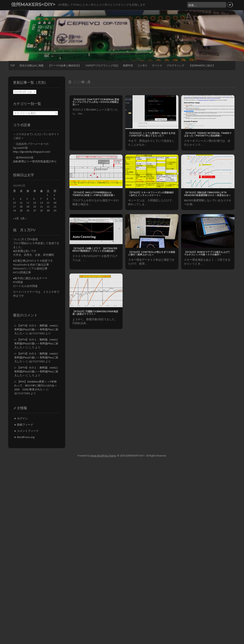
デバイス (157, 65)
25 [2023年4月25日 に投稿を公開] (21, 210)
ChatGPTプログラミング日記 (102, 65)
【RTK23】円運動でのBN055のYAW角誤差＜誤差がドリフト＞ (95, 312)
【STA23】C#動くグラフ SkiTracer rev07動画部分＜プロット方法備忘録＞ (95, 249)
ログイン (22, 418)
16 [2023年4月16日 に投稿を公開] (55, 202)
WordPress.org (26, 437)
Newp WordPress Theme (103, 455)
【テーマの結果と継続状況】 (65, 65)
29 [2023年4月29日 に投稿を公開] (48, 210)
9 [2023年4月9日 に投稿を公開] (54, 199)
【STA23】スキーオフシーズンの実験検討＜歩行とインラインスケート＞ (151, 194)
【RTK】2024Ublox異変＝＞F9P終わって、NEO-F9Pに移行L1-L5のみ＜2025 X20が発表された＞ (36, 385)
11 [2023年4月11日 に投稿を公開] (21, 202)
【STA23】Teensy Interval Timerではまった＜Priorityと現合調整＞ (208, 134)
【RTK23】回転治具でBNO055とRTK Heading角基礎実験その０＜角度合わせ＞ (208, 194)
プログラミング (175, 65)
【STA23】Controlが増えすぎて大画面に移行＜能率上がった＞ (152, 253)
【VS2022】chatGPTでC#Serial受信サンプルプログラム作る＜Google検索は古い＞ (96, 102)
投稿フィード (25, 424)
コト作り (142, 65)
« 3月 (16, 218)
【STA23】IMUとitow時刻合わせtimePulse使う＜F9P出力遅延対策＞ (94, 194)
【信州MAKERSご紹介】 (202, 65)
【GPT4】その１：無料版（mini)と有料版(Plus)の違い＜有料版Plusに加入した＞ (36, 329)
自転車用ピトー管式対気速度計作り (35, 161)
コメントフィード (28, 431)
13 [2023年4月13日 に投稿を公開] (35, 202)
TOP (13, 65)
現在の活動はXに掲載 (32, 65)
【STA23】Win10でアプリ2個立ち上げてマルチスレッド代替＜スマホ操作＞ (207, 253)
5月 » (24, 218)
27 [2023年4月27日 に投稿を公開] (35, 210)
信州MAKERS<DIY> (33, 4)
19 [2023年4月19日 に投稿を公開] (28, 206)
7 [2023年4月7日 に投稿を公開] (41, 199)
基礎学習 (128, 65)
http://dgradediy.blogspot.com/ (32, 151)
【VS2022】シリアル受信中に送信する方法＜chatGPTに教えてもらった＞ (152, 134)
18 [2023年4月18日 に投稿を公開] (21, 206)
